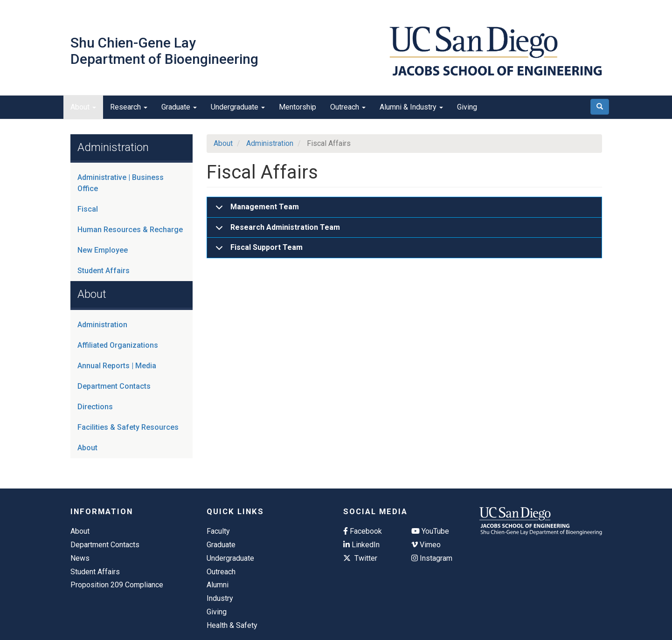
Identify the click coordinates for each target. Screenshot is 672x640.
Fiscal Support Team (257, 250)
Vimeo (426, 545)
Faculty (218, 531)
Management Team (256, 210)
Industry (220, 598)
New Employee (103, 250)
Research (129, 107)
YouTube (430, 531)
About (83, 107)
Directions (95, 407)
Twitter (360, 558)
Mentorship (298, 107)
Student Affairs (104, 271)
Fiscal (88, 209)
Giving (467, 107)
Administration (102, 325)
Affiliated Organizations (118, 345)
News (80, 558)
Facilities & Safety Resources (128, 427)
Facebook (363, 531)
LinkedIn (361, 545)
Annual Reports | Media (117, 366)
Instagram (432, 558)
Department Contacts (114, 386)
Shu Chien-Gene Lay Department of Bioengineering (164, 51)
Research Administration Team (276, 231)
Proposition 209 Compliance (117, 585)
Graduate (179, 107)
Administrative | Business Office (121, 183)
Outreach (348, 107)
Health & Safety (232, 625)
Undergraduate (238, 107)
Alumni (218, 585)
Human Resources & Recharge (130, 230)
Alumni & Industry (411, 107)
